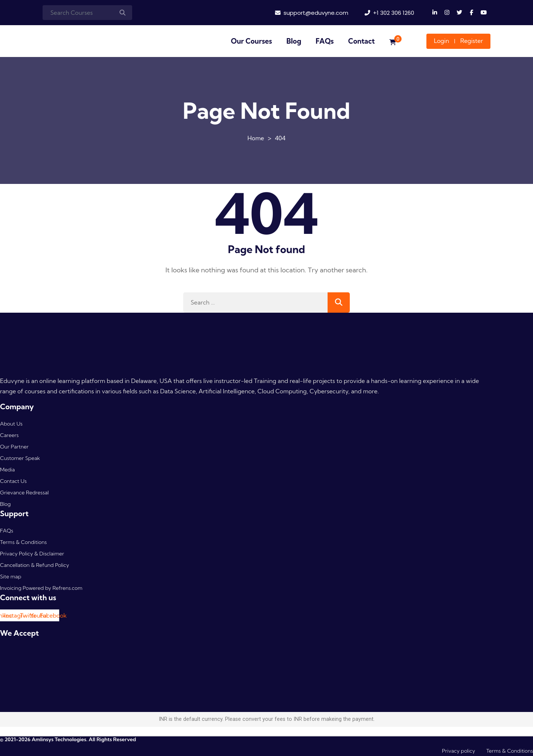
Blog (294, 41)
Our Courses (252, 41)
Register (472, 41)
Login (441, 41)
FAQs (325, 41)
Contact (362, 41)
